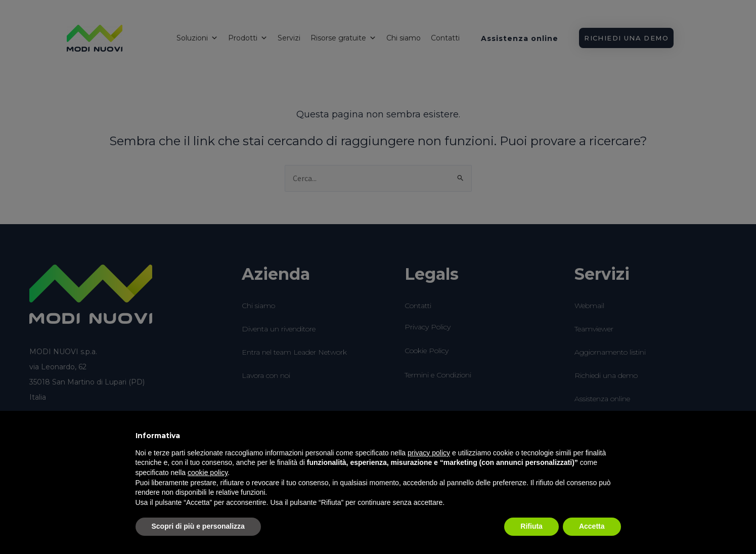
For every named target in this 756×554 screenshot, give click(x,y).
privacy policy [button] (429, 453)
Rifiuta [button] (531, 526)
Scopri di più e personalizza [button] (198, 526)
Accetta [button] (592, 526)
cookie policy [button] (208, 473)
